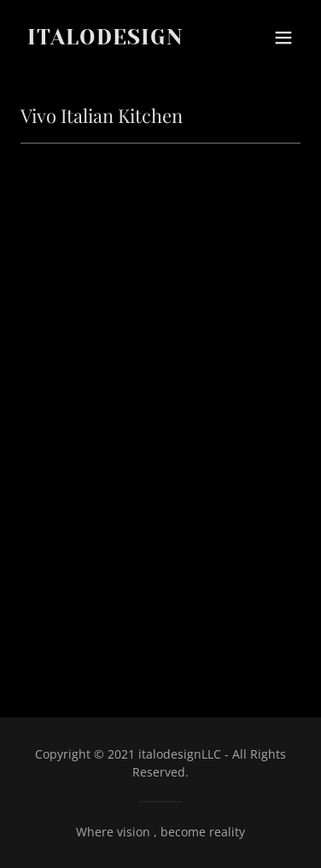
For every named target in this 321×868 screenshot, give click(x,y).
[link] (119, 39)
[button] (283, 38)
